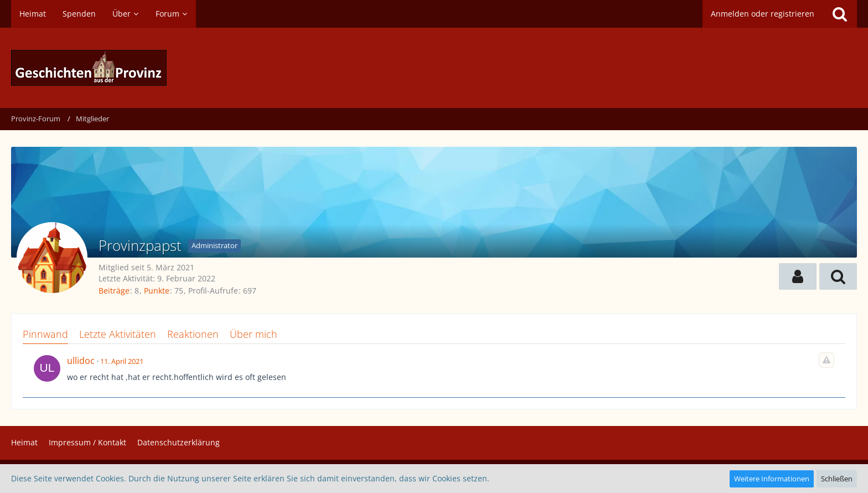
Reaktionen (193, 334)
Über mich (254, 334)
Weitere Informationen (772, 479)
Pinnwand (45, 334)
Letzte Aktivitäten (118, 334)
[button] (798, 276)
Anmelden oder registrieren (763, 14)
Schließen (837, 479)
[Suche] (840, 14)
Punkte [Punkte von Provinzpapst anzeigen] (157, 291)
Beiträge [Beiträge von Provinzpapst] (114, 291)
